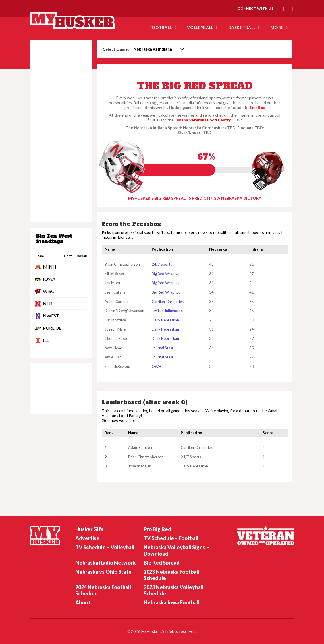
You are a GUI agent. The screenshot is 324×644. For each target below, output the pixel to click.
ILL (46, 340)
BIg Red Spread (162, 563)
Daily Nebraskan (165, 320)
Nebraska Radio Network (105, 563)
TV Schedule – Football (171, 538)
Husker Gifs (89, 529)
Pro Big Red (157, 529)
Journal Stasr (163, 348)
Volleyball (200, 27)
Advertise (87, 538)
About (83, 602)
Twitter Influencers (167, 311)
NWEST (51, 316)
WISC (49, 291)
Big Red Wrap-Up (166, 274)
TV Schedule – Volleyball (105, 547)
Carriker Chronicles (168, 302)
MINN (50, 267)
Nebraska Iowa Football (172, 602)
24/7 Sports (162, 264)
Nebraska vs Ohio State (103, 572)
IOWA (49, 279)
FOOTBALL (161, 27)
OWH (156, 366)
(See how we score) (119, 420)
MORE (277, 27)
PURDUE (52, 328)
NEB (48, 303)
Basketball (242, 27)
